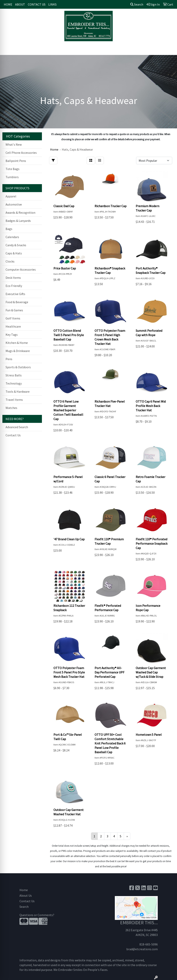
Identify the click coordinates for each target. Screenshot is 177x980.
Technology (14, 383)
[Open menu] (169, 49)
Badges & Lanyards (18, 221)
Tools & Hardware (18, 391)
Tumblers (12, 177)
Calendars (12, 237)
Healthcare (13, 326)
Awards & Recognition (20, 213)
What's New (14, 144)
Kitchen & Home (17, 343)
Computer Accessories (21, 269)
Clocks (10, 261)
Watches (11, 408)
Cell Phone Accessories (21, 153)
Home (24, 890)
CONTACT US (37, 4)
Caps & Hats (14, 253)
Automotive (14, 204)
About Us (26, 895)
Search (137, 4)
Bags (9, 229)
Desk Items (13, 278)
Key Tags (12, 335)
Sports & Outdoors (18, 367)
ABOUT (20, 4)
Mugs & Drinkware (18, 351)
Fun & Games (14, 310)
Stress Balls (14, 375)
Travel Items (14, 400)
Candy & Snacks (16, 245)
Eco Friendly (14, 286)
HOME (8, 4)
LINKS (52, 4)
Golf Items (13, 318)
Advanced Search (17, 427)
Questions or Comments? (37, 915)
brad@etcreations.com (142, 949)
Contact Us (13, 435)
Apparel (11, 196)
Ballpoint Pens (16, 161)
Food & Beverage (17, 302)
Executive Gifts (15, 294)
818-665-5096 (149, 944)
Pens (9, 359)
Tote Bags (13, 169)
